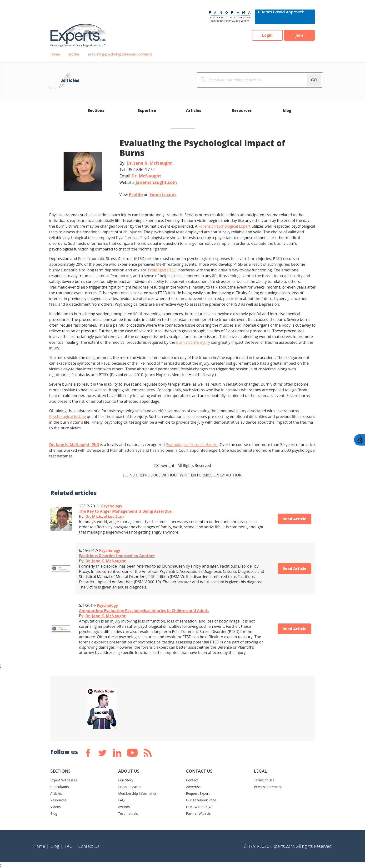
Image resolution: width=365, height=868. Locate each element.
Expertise (147, 110)
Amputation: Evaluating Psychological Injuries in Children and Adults (144, 611)
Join (299, 35)
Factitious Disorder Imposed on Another (117, 556)
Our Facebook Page (201, 800)
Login (267, 35)
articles (74, 54)
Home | (41, 846)
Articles (194, 110)
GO (314, 80)
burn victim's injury (193, 342)
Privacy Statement (268, 787)
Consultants (60, 787)
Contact (192, 780)
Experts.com (163, 194)
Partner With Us (198, 813)
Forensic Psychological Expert (224, 226)
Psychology (112, 506)
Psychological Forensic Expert (192, 445)
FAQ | (70, 846)
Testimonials (128, 813)
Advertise (193, 787)
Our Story (126, 780)
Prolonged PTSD (162, 270)
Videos (56, 807)
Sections (96, 110)
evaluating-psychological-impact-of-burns (120, 54)
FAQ (122, 800)
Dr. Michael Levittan (104, 516)
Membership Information (138, 793)
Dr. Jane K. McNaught (149, 163)
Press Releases (130, 787)
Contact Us (89, 846)
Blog (54, 813)
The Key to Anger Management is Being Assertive (125, 511)
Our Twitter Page (199, 807)
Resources (242, 110)
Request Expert (198, 793)
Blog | (57, 846)
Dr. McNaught (146, 176)
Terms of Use (264, 780)
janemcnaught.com (156, 182)
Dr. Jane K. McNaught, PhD (74, 445)
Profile (136, 194)
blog (287, 110)
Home (55, 54)
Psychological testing (68, 417)
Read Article (294, 519)
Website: (148, 182)
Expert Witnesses (64, 780)
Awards (124, 807)
